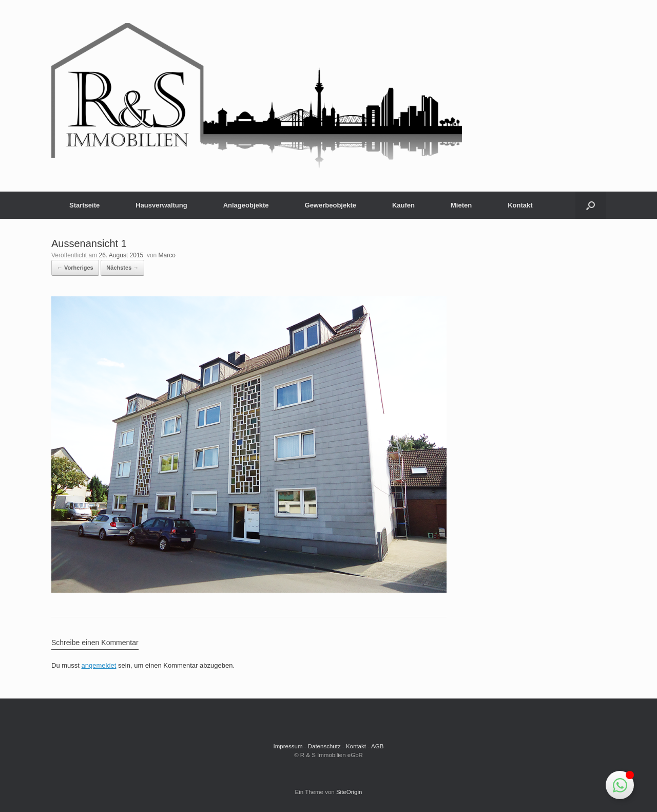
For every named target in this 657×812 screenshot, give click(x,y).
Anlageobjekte (246, 205)
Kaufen (403, 205)
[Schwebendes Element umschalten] (620, 785)
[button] (591, 205)
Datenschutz (324, 746)
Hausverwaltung (161, 205)
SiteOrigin (349, 792)
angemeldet (99, 665)
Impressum (288, 746)
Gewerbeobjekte (331, 205)
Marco (167, 255)
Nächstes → (122, 268)
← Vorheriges (75, 268)
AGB (377, 746)
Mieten (461, 205)
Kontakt (520, 205)
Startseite (84, 205)
